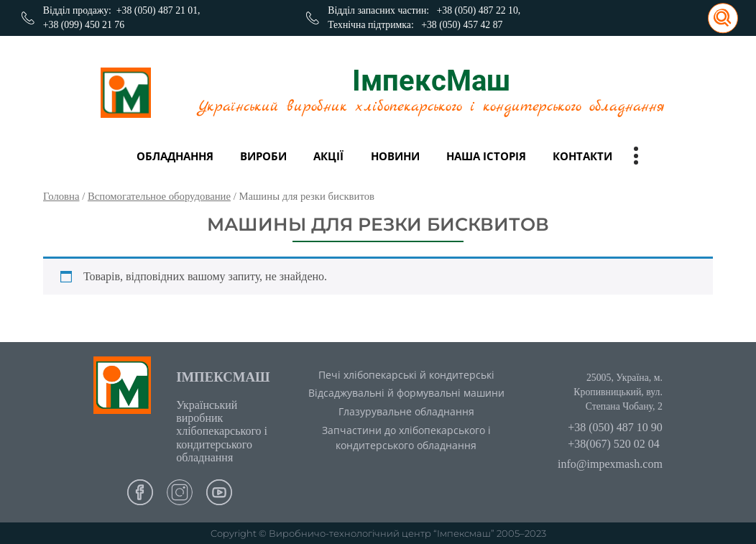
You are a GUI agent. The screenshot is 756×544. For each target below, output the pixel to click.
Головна (61, 196)
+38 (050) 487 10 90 (615, 427)
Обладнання (175, 156)
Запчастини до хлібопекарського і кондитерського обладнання (406, 438)
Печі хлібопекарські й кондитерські (406, 375)
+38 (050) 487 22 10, (479, 10)
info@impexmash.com (610, 464)
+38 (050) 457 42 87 (462, 25)
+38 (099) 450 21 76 (84, 25)
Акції (328, 156)
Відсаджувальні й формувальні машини (406, 393)
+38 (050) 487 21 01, (158, 10)
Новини (395, 156)
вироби (263, 156)
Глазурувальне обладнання (406, 411)
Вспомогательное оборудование (159, 196)
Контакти (582, 156)
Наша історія (486, 156)
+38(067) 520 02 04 (614, 444)
